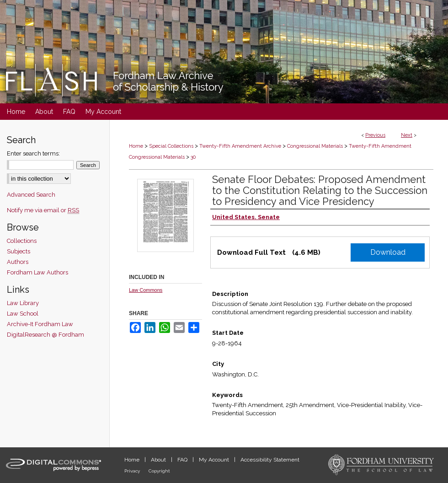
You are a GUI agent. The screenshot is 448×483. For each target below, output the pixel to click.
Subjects (19, 251)
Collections (22, 241)
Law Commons (146, 290)
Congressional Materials (315, 146)
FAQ (183, 460)
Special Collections (171, 146)
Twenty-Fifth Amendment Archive (240, 146)
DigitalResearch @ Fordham (45, 335)
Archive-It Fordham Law (40, 324)
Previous (375, 135)
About (159, 460)
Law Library (23, 303)
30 (193, 157)
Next (407, 135)
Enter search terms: (33, 153)
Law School (23, 314)
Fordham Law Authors (37, 272)
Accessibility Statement (270, 460)
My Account (215, 460)
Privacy (133, 471)
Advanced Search (31, 195)
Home (136, 146)
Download (388, 252)
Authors (18, 262)
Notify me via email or (43, 210)
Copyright (159, 471)
